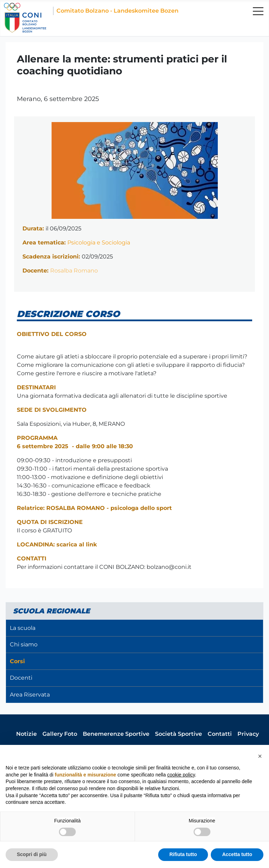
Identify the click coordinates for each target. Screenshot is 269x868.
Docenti (21, 678)
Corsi (17, 661)
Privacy (248, 734)
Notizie (26, 734)
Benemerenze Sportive (116, 734)
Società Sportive (179, 734)
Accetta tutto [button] (237, 854)
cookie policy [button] (181, 775)
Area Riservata (30, 695)
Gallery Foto (60, 734)
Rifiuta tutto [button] (183, 854)
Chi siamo (24, 644)
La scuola (23, 628)
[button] (260, 756)
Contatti (220, 734)
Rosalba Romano (74, 271)
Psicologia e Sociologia (99, 243)
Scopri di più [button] (32, 854)
